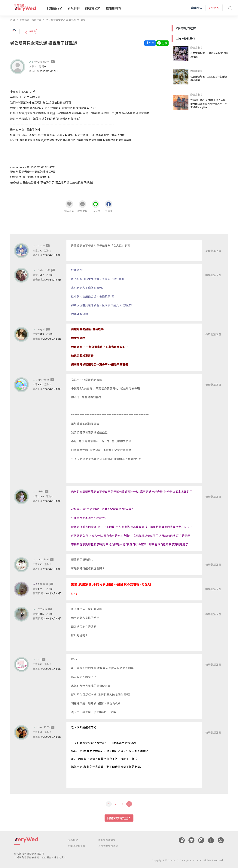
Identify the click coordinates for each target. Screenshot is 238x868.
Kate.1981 (44, 270)
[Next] (129, 804)
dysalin (42, 609)
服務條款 (73, 840)
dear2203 (44, 727)
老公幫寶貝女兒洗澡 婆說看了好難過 (66, 20)
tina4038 (43, 584)
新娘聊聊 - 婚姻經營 (31, 20)
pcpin (41, 245)
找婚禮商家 (54, 8)
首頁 (13, 20)
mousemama (42, 61)
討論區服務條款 (77, 846)
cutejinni (43, 559)
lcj (39, 659)
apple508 (44, 379)
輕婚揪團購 (113, 8)
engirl (41, 329)
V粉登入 (214, 8)
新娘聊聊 (74, 8)
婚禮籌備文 (93, 8)
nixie (41, 491)
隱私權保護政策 (107, 840)
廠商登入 (197, 8)
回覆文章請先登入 (119, 818)
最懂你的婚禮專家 (108, 846)
